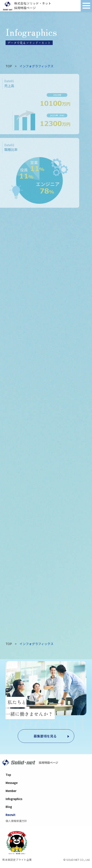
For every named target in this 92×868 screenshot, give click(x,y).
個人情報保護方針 (16, 821)
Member (11, 791)
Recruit (10, 815)
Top (8, 775)
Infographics (14, 799)
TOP (9, 66)
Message (12, 783)
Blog (9, 807)
